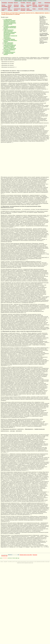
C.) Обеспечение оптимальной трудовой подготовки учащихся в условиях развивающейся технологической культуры (10, 22)
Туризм (28, 9)
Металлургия (41, 5)
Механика (46, 5)
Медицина (35, 5)
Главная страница (18, 1)
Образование (4, 6)
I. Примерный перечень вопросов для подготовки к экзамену (10, 40)
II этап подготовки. (8, 43)
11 (18, 558)
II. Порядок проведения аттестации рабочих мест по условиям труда (10, 47)
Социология (4, 9)
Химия (3, 10)
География (23, 3)
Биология (16, 3)
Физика (34, 9)
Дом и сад (29, 3)
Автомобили (4, 3)
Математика (29, 5)
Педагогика (16, 6)
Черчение (10, 10)
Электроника (29, 10)
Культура (10, 5)
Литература (16, 5)
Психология (35, 6)
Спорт (9, 9)
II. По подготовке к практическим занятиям (10, 44)
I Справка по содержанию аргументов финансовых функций (10, 28)
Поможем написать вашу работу (26, 555)
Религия (40, 6)
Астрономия (10, 3)
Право (28, 6)
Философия (41, 9)
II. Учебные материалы (9, 52)
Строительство (17, 9)
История (3, 5)
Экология (16, 10)
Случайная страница (32, 1)
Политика (23, 6)
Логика (22, 5)
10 (16, 558)
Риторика (46, 6)
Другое (40, 3)
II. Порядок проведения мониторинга (9, 50)
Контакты (25, 1)
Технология (23, 9)
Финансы (46, 9)
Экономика (23, 10)
